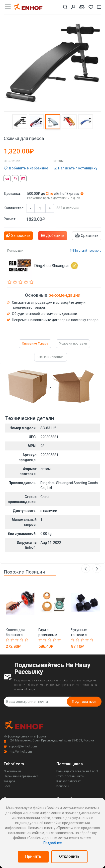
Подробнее (53, 843)
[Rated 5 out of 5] (27, 640)
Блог (7, 786)
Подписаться (84, 702)
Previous (84, 569)
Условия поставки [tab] (73, 344)
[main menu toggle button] (8, 7)
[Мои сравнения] (82, 7)
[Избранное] (91, 7)
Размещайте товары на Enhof (77, 771)
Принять (33, 856)
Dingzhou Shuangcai (56, 266)
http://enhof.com (18, 752)
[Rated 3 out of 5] (18, 640)
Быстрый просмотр (86, 251)
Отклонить (69, 856)
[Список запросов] (99, 7)
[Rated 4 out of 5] (22, 640)
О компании (12, 771)
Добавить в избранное (26, 168)
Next (97, 569)
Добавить (53, 236)
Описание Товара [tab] (35, 344)
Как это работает (68, 781)
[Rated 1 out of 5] (8, 640)
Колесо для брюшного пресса (15, 635)
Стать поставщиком (70, 776)
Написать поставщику (75, 168)
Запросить (18, 236)
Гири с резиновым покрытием (48, 635)
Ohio (50, 194)
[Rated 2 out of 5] (13, 640)
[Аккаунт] (73, 7)
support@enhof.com (20, 746)
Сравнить (87, 236)
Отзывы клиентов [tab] (51, 357)
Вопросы (63, 786)
